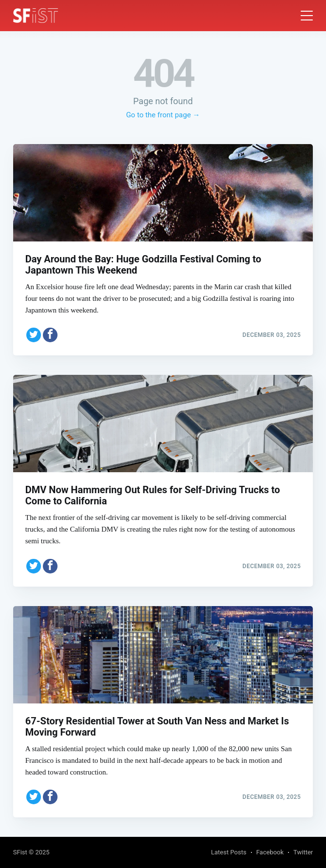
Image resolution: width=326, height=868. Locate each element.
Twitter (303, 852)
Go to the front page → (163, 115)
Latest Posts (229, 852)
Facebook (270, 852)
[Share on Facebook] (50, 335)
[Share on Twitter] (34, 335)
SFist (20, 852)
